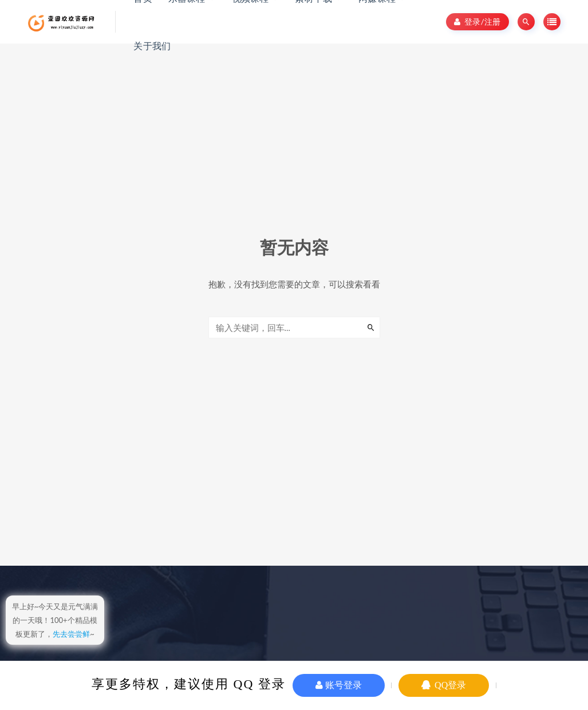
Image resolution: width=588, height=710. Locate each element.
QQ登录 (444, 685)
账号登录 (339, 685)
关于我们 (152, 46)
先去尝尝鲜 (71, 634)
